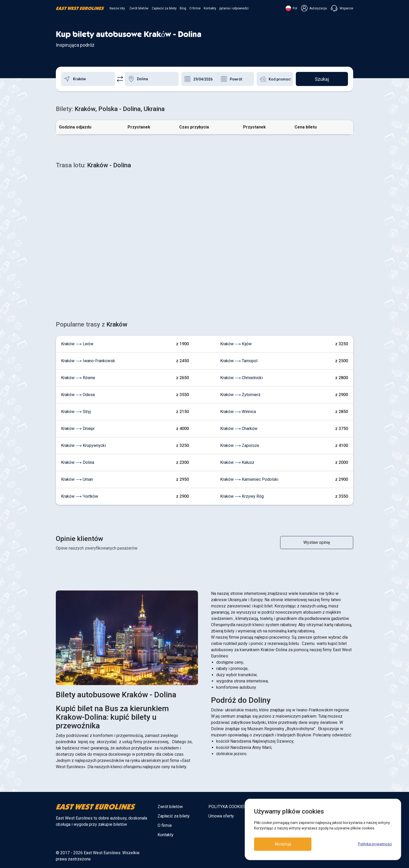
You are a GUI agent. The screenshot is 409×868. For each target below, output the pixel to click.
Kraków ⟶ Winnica (238, 412)
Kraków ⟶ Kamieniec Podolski (249, 479)
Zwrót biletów (139, 8)
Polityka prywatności (375, 844)
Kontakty (210, 8)
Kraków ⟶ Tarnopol (239, 361)
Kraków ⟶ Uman (77, 479)
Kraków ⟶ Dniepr (78, 429)
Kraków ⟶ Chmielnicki (241, 378)
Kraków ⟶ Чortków (80, 496)
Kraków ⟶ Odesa (78, 395)
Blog (183, 8)
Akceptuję (283, 844)
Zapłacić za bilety (164, 8)
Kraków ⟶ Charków (239, 429)
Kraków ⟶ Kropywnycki (83, 445)
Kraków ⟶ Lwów (77, 344)
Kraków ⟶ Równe (78, 378)
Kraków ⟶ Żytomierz (240, 395)
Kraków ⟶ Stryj (76, 412)
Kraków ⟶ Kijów (236, 344)
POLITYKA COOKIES (227, 807)
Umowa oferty (221, 816)
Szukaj (322, 79)
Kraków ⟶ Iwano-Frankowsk (88, 361)
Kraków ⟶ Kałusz (237, 462)
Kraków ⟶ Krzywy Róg (242, 496)
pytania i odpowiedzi (234, 8)
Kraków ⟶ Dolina (78, 462)
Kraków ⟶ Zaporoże (240, 445)
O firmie (195, 8)
